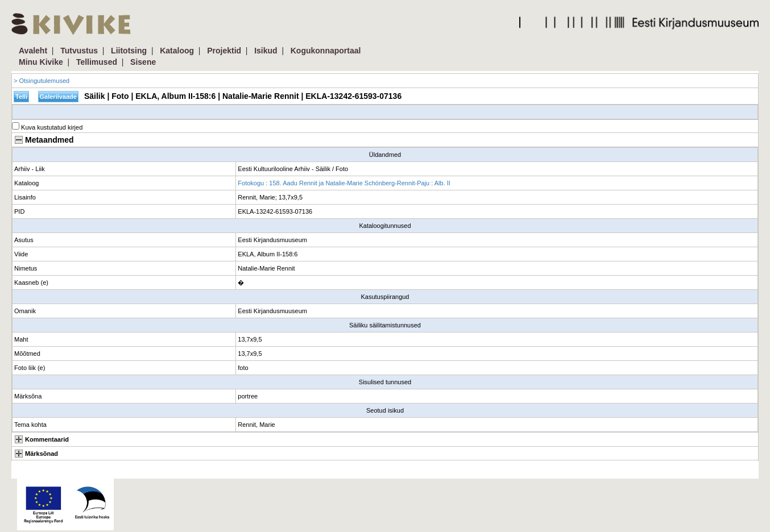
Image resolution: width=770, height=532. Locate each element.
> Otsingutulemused (42, 81)
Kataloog (177, 51)
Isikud (266, 51)
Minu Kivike (41, 62)
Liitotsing (129, 51)
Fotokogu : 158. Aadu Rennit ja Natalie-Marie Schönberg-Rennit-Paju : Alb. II (344, 183)
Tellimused (97, 62)
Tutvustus (79, 51)
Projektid (224, 51)
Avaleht (33, 51)
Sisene (143, 62)
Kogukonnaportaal (326, 51)
